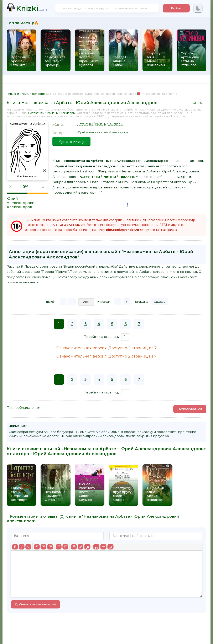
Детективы (36, 113)
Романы (53, 113)
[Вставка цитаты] (96, 547)
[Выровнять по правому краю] (50, 547)
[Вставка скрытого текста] (110, 547)
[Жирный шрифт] (15, 547)
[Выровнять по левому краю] (37, 547)
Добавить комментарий (36, 604)
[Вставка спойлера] (103, 547)
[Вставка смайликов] (74, 547)
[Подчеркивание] (28, 547)
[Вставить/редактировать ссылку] (80, 547)
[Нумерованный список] (65, 547)
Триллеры (68, 113)
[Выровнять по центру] (43, 547)
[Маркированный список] (59, 547)
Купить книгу (71, 141)
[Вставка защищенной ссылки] (87, 547)
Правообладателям (24, 408)
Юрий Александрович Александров (22, 203)
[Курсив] (22, 547)
